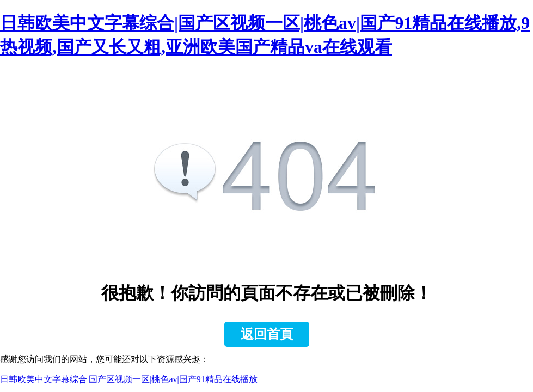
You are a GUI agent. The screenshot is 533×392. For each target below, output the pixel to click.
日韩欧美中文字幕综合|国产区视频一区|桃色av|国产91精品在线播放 (129, 379)
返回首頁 (267, 334)
